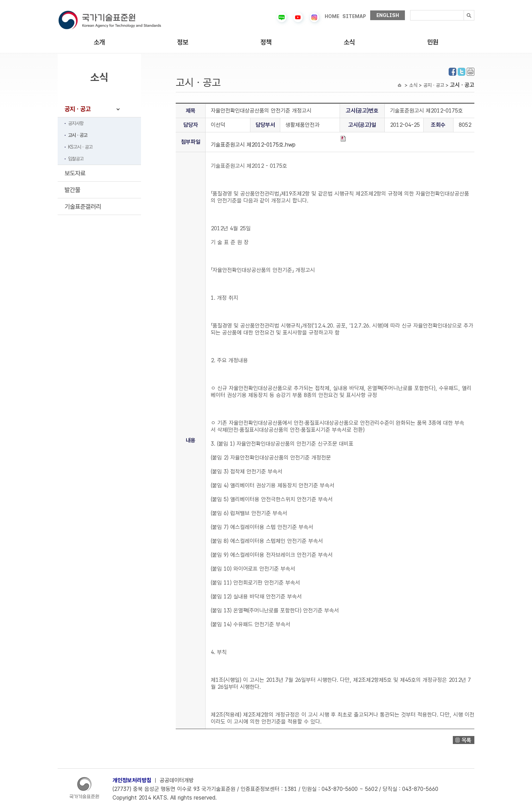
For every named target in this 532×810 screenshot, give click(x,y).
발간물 (72, 190)
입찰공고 (76, 159)
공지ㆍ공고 (78, 109)
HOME (332, 16)
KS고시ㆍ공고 (80, 147)
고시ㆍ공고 (78, 135)
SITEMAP (354, 16)
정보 (183, 42)
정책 (266, 42)
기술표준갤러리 (83, 206)
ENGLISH (388, 15)
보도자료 (75, 173)
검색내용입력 (410, 10)
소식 (349, 42)
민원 (433, 42)
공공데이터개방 (177, 780)
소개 (99, 42)
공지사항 (76, 123)
